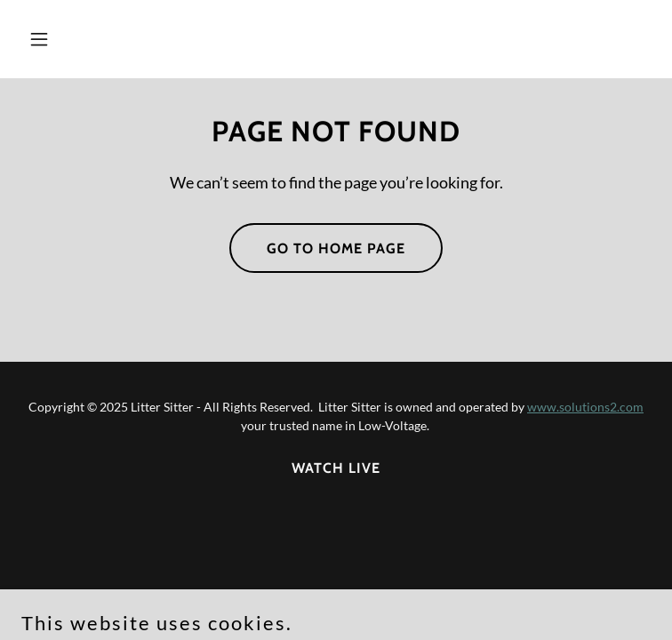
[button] (94, 39)
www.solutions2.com (585, 407)
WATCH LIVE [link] (336, 468)
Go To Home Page (336, 248)
